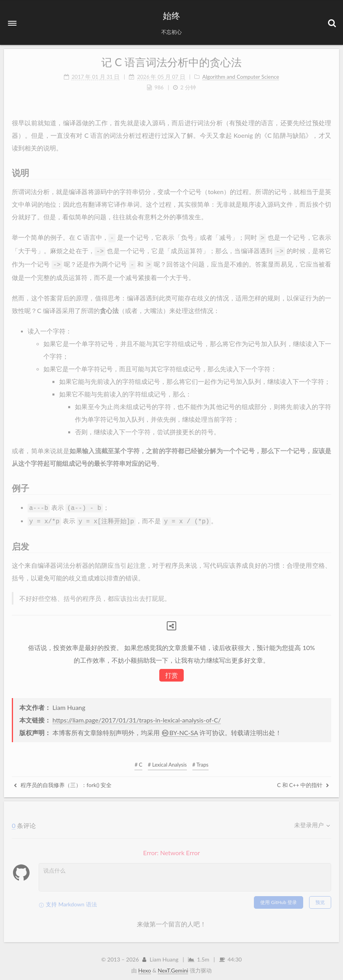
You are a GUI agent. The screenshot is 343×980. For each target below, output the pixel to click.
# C (138, 761)
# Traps (200, 761)
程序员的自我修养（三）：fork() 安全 (63, 781)
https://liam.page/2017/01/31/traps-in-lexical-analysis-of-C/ (137, 716)
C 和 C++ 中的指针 (303, 781)
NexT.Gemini (173, 966)
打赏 (171, 671)
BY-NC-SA (180, 729)
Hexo (145, 966)
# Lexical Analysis (167, 761)
